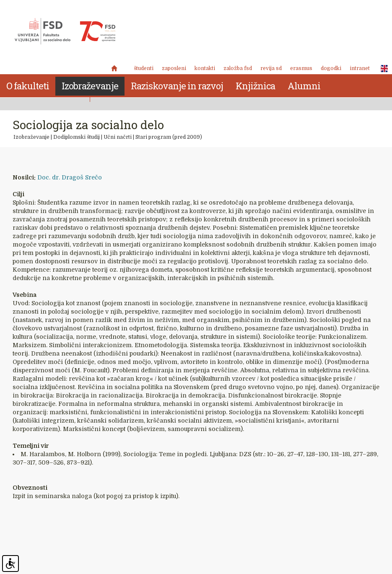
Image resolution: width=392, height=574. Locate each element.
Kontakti (205, 68)
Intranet (360, 68)
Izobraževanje (31, 137)
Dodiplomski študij (77, 137)
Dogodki (331, 68)
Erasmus (301, 68)
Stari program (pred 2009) (169, 137)
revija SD (271, 68)
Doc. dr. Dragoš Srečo (70, 177)
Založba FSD (238, 68)
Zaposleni (174, 68)
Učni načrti (118, 137)
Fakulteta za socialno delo (65, 31)
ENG (382, 69)
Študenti (144, 68)
